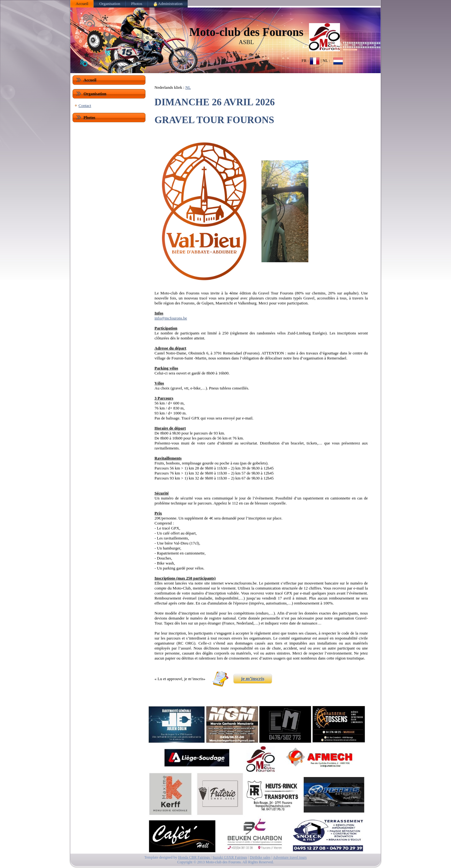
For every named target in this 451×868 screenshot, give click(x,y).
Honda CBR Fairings (195, 857)
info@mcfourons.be (171, 318)
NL (188, 87)
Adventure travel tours (290, 857)
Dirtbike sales (260, 857)
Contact (85, 105)
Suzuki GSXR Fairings (230, 857)
